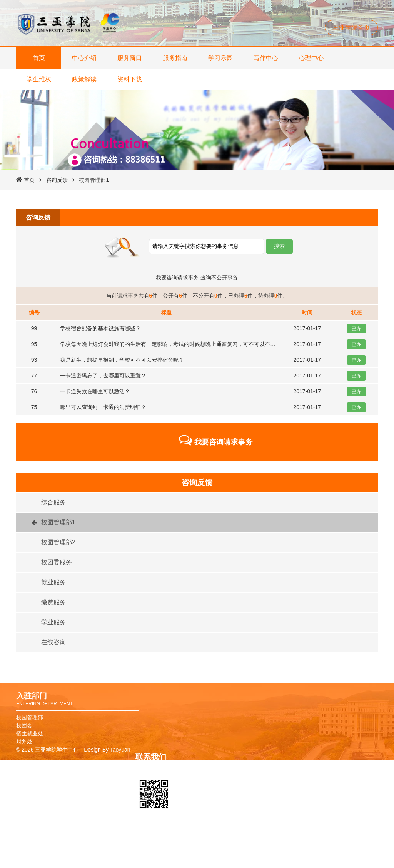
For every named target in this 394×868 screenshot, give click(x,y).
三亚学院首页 (351, 27)
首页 (39, 58)
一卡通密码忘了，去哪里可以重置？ (103, 376)
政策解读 (84, 79)
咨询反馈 (57, 180)
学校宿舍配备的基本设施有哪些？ (100, 328)
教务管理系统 (271, 855)
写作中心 (266, 58)
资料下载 (130, 79)
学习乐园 (220, 58)
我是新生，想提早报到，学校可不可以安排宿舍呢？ (122, 360)
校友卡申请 (268, 838)
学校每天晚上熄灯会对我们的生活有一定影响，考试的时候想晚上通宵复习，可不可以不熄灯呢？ (176, 344)
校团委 (24, 725)
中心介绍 (84, 58)
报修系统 (265, 863)
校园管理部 (30, 717)
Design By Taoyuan (107, 750)
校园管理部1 (94, 180)
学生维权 (39, 79)
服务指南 (175, 58)
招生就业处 (30, 733)
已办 (356, 329)
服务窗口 (130, 58)
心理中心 (311, 58)
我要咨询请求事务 (177, 278)
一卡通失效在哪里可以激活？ (95, 391)
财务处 (24, 742)
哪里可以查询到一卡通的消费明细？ (103, 407)
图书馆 (263, 846)
